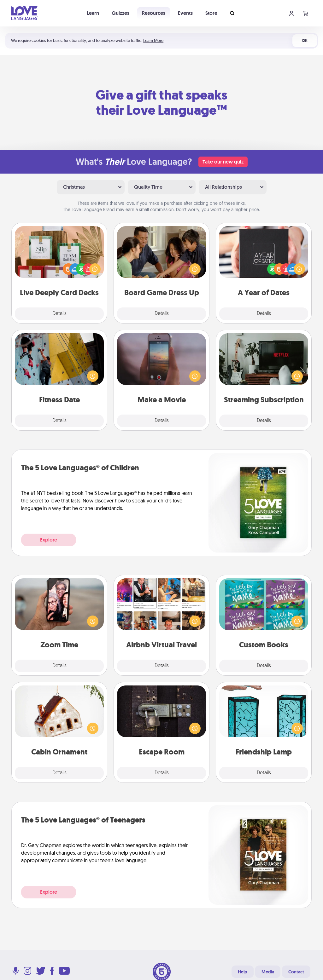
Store (211, 13)
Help (243, 972)
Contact (296, 972)
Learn (93, 13)
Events (185, 13)
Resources (154, 13)
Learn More (153, 40)
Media (268, 972)
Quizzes (120, 13)
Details (59, 314)
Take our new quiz (223, 162)
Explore (49, 540)
